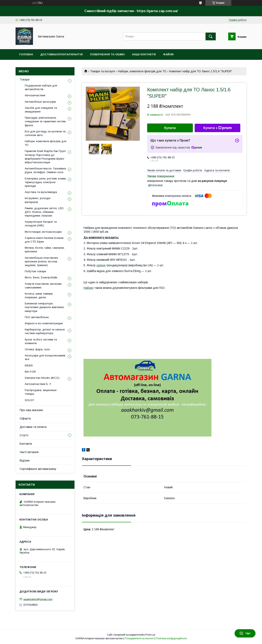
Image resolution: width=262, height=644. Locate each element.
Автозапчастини (35, 95)
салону (101, 265)
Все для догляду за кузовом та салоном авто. (45, 133)
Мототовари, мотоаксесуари (43, 232)
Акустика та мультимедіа (41, 192)
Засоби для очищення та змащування (41, 110)
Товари (25, 79)
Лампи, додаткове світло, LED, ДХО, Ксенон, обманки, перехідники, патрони (44, 212)
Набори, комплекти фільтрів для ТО (142, 71)
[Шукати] (211, 36)
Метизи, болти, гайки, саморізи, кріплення (45, 250)
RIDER (29, 366)
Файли (168, 54)
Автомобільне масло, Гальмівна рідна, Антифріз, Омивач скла (45, 170)
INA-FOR (30, 372)
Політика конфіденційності (171, 638)
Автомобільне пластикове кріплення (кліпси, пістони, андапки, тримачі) (41, 261)
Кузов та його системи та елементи (41, 341)
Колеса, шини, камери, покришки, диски (39, 295)
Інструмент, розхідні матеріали (38, 200)
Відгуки (25, 460)
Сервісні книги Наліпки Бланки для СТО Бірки (44, 240)
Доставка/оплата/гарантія (62, 54)
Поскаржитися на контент (139, 638)
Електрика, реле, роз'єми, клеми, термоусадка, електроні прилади (46, 182)
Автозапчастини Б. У (38, 384)
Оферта (25, 418)
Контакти (26, 444)
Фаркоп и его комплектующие (44, 323)
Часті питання (29, 452)
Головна (26, 54)
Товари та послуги (102, 71)
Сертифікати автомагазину (38, 469)
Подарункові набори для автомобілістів (41, 87)
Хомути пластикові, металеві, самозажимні (43, 286)
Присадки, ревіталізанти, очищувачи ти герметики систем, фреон (45, 121)
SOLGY (29, 400)
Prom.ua (150, 635)
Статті (24, 435)
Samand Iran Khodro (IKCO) (42, 378)
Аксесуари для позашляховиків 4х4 (45, 357)
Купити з (217, 128)
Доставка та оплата (33, 427)
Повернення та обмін (107, 54)
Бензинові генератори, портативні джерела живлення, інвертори (45, 307)
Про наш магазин (31, 410)
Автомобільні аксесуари (40, 102)
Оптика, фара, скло (37, 349)
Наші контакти (144, 54)
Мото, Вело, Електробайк (41, 277)
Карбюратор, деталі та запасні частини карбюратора (45, 331)
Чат (245, 633)
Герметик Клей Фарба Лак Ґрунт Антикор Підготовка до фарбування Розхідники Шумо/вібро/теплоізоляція (45, 157)
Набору (89, 288)
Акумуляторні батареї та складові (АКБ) (41, 224)
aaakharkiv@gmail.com (38, 599)
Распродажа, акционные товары (41, 392)
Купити (170, 128)
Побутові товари (35, 271)
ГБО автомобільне (37, 317)
